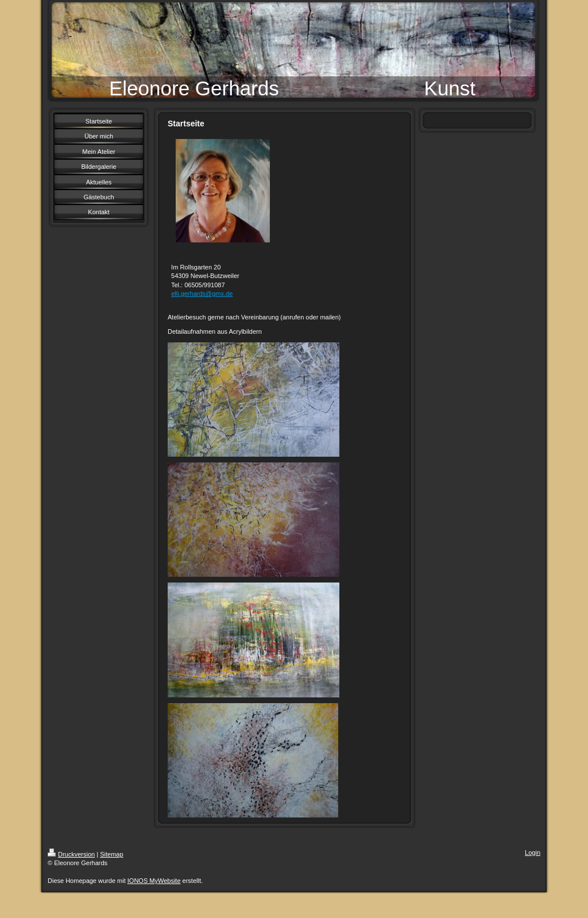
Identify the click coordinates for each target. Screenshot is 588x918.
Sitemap (111, 854)
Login (533, 853)
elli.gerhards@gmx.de (202, 294)
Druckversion (71, 854)
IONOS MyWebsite (154, 881)
